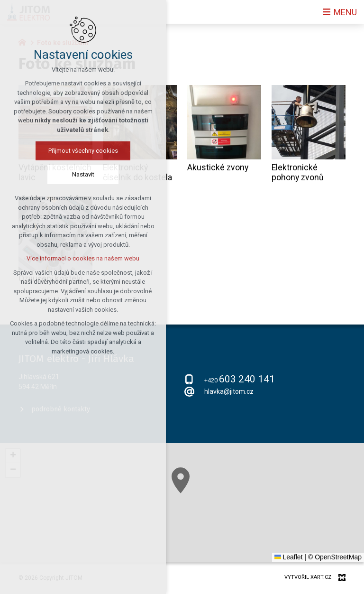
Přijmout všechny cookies (83, 151)
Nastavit (83, 174)
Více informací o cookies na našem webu (83, 258)
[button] (181, 480)
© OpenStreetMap (335, 557)
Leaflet (289, 557)
